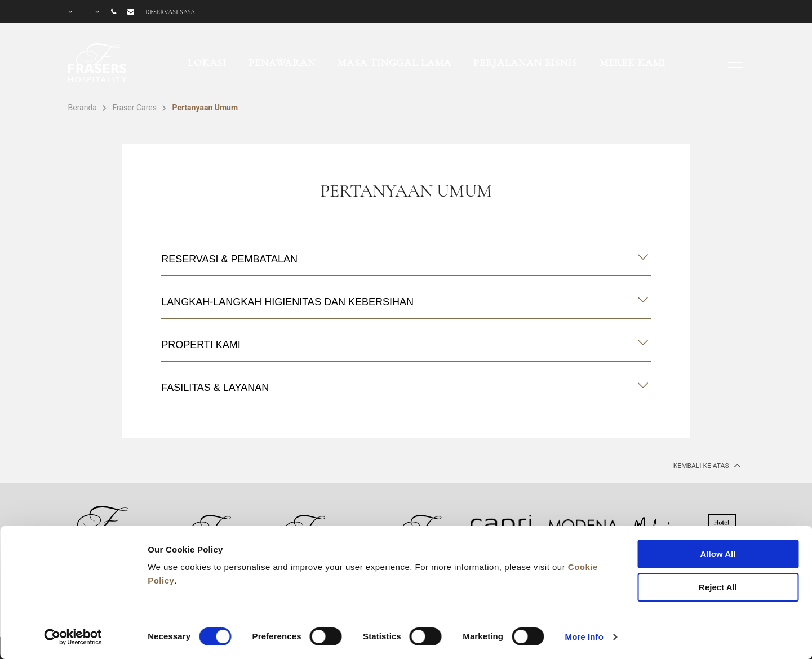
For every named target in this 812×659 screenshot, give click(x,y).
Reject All (718, 587)
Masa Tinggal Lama (394, 63)
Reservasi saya (170, 12)
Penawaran (282, 63)
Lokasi (207, 63)
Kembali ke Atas (706, 465)
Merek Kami (633, 63)
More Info (584, 637)
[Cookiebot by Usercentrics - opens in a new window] (73, 637)
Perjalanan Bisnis (525, 63)
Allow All (718, 554)
